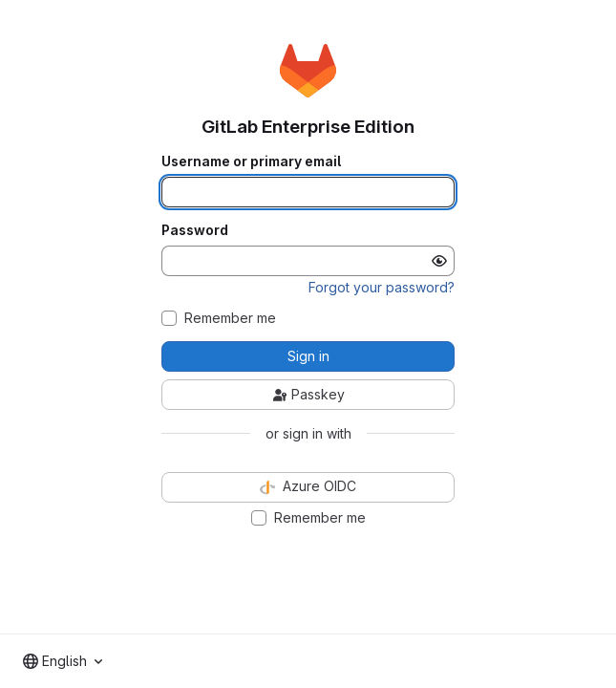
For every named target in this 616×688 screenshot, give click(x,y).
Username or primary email (251, 161)
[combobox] (63, 661)
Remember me (230, 318)
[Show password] (439, 261)
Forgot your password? (382, 287)
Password (195, 230)
